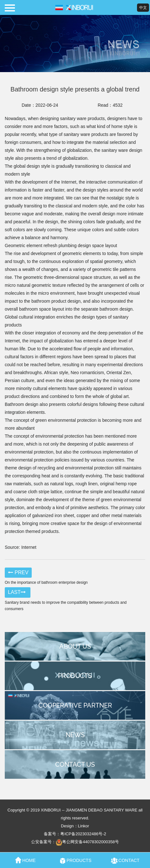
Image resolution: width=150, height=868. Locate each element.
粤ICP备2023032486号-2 (83, 834)
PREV (18, 572)
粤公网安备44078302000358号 (87, 842)
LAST (18, 592)
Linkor (84, 826)
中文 (143, 8)
